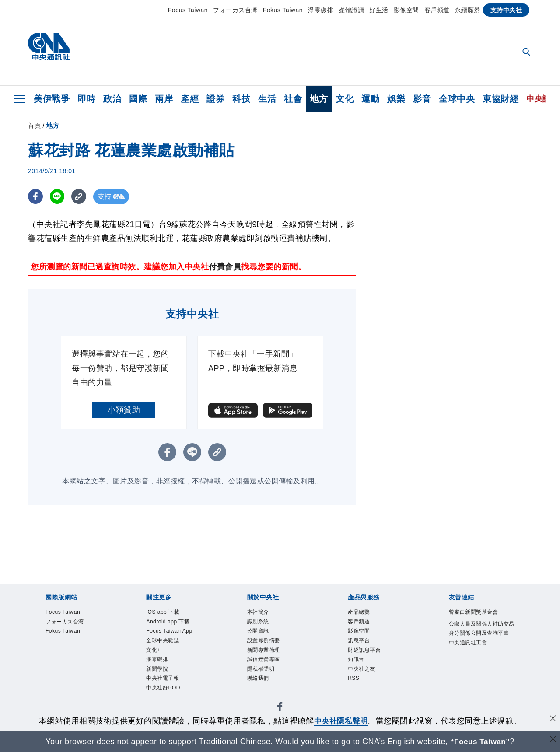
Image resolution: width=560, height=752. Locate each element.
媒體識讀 (351, 10)
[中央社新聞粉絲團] (280, 708)
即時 (86, 99)
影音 (422, 99)
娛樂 (396, 99)
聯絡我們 (258, 678)
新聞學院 (157, 669)
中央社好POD (163, 688)
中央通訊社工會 (468, 643)
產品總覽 (359, 612)
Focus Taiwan (188, 10)
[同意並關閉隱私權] (553, 720)
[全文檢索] (527, 52)
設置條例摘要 (264, 640)
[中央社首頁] (49, 49)
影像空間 (406, 10)
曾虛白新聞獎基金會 (474, 612)
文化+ (153, 650)
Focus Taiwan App (169, 631)
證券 (215, 99)
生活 (267, 99)
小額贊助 (124, 410)
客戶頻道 (437, 10)
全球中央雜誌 (163, 640)
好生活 (379, 10)
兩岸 (164, 99)
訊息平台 (359, 640)
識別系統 (258, 622)
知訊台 (356, 659)
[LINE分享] (58, 197)
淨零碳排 (321, 10)
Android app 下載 (168, 622)
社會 (293, 99)
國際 (138, 99)
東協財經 (500, 99)
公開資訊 (258, 631)
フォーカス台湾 (235, 10)
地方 (319, 99)
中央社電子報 (163, 678)
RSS (353, 678)
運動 (370, 99)
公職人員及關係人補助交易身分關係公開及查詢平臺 (482, 629)
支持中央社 (506, 10)
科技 (241, 99)
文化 (345, 99)
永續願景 (468, 10)
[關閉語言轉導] (553, 740)
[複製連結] (80, 197)
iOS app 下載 (163, 612)
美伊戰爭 (52, 99)
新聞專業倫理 (264, 650)
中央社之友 (362, 669)
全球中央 (457, 99)
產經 (190, 99)
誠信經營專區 (264, 659)
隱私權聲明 (261, 669)
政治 (112, 99)
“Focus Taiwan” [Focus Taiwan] (480, 742)
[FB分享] (36, 197)
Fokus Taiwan (283, 10)
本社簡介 (258, 612)
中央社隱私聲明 (341, 721)
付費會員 (225, 267)
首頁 (34, 126)
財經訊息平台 (364, 650)
